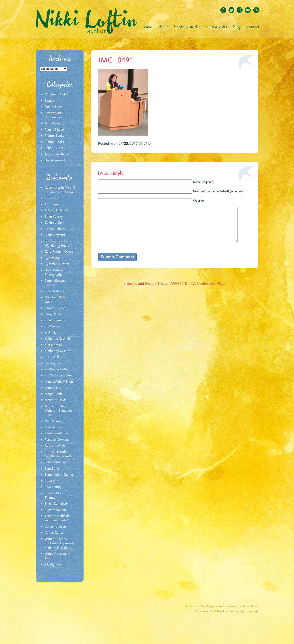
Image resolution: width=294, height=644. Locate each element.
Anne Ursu (52, 198)
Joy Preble (52, 326)
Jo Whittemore (55, 320)
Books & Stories (187, 27)
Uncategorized (55, 160)
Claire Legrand (55, 235)
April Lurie (52, 204)
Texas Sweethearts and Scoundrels (58, 518)
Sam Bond (52, 469)
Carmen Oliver (55, 229)
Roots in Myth (55, 446)
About (163, 27)
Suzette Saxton (55, 510)
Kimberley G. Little (58, 351)
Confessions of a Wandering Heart (57, 244)
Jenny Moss (53, 314)
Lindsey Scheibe (56, 369)
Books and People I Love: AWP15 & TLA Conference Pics (175, 290)
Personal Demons (57, 440)
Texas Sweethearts (58, 154)
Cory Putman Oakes (59, 252)
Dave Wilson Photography (54, 272)
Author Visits (217, 27)
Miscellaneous (55, 124)
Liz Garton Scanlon (58, 376)
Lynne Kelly (53, 388)
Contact (253, 27)
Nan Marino (53, 421)
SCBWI (50, 481)
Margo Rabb (53, 394)
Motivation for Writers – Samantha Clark (59, 411)
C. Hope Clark (54, 223)
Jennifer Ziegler (55, 308)
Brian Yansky (54, 217)
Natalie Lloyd (54, 427)
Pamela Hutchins (56, 433)
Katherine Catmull (57, 339)
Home (147, 27)
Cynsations (52, 258)
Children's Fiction (57, 95)
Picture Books (54, 136)
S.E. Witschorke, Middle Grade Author (60, 454)
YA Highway (53, 565)
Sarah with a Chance (59, 475)
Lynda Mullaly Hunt (59, 382)
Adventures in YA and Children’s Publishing (60, 190)
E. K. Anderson (55, 291)
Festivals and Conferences (54, 115)
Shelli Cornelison (57, 504)
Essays (49, 101)
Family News (54, 107)
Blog (237, 27)
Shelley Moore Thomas (55, 495)
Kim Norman (54, 345)
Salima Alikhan (55, 462)
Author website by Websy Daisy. (238, 606)
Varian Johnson (55, 527)
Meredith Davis (55, 400)
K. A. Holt (52, 333)
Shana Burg (53, 487)
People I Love (54, 130)
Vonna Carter (54, 533)
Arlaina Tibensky (56, 211)
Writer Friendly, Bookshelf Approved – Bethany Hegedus (60, 543)
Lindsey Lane (54, 363)
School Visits (54, 148)
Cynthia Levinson (57, 264)
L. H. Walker (53, 357)
